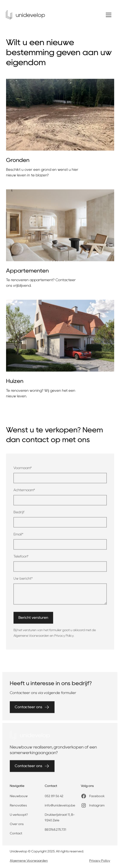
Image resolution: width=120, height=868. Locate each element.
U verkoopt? (19, 817)
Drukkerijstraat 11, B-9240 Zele (60, 820)
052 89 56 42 (54, 799)
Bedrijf (19, 515)
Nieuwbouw (19, 799)
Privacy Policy (64, 638)
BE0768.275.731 (55, 832)
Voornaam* (23, 470)
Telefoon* (21, 559)
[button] (109, 15)
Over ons (17, 827)
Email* (18, 537)
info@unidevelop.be (60, 808)
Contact (16, 836)
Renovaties (18, 808)
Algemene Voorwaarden (31, 638)
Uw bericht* (23, 581)
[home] (25, 15)
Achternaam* (24, 492)
